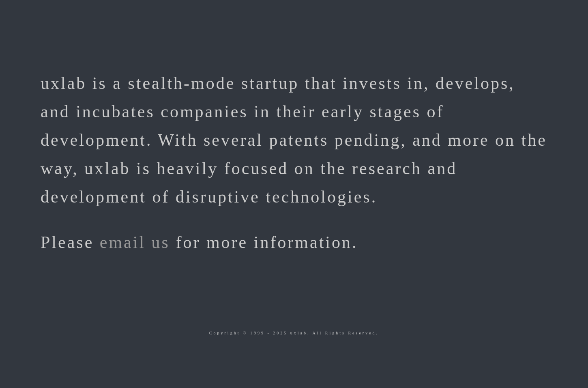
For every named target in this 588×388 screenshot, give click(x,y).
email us (135, 242)
